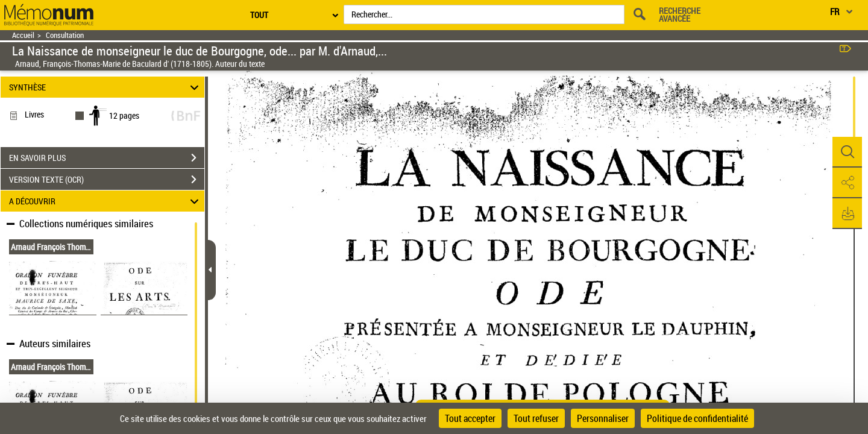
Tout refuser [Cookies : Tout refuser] (536, 418)
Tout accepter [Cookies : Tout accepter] (470, 418)
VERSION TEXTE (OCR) (107, 180)
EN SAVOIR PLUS (107, 158)
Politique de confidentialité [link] (697, 418)
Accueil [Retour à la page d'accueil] (23, 35)
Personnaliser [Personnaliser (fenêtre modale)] (603, 418)
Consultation (65, 35)
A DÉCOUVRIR (106, 201)
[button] (847, 153)
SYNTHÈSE (106, 87)
